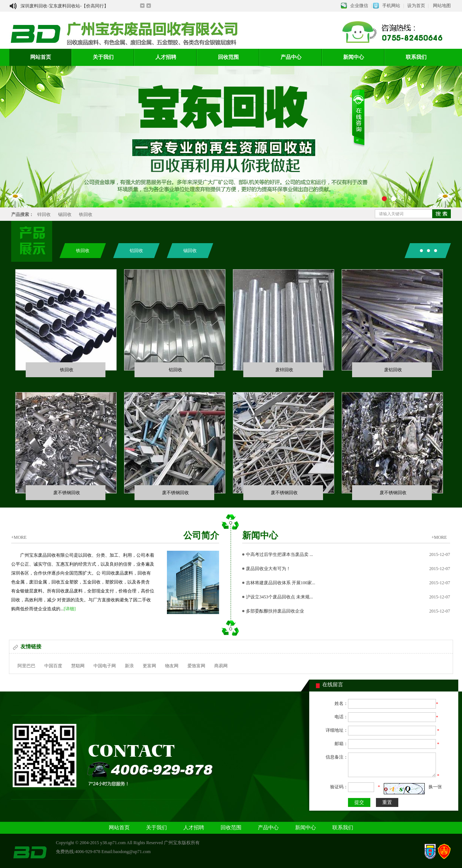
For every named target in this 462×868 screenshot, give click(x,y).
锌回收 (44, 214)
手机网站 (391, 6)
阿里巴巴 (26, 666)
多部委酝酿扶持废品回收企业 (275, 611)
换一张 (435, 787)
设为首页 (416, 6)
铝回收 (136, 251)
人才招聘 (166, 57)
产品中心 (291, 57)
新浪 (129, 666)
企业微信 (359, 6)
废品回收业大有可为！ (268, 569)
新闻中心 (354, 57)
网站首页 (41, 57)
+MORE (19, 537)
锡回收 (65, 214)
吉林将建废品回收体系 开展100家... (281, 583)
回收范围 (228, 57)
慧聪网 (78, 666)
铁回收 (86, 214)
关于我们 (103, 57)
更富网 (149, 666)
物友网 (172, 666)
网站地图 (442, 6)
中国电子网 (105, 666)
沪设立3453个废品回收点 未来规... (279, 597)
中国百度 (53, 666)
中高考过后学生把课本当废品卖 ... (279, 554)
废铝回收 (393, 370)
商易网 (221, 666)
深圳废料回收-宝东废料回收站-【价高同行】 (64, 6)
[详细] (70, 609)
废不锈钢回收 (67, 492)
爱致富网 (196, 666)
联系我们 (416, 57)
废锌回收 (284, 370)
